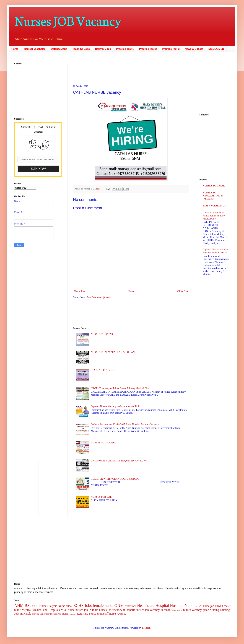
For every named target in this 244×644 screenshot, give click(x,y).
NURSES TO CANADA (103, 443)
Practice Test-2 (148, 49)
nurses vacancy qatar (196, 610)
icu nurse (204, 606)
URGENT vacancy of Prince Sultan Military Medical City (120, 388)
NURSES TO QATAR (102, 334)
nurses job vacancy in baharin (117, 610)
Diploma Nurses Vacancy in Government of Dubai (116, 406)
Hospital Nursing (184, 606)
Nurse (71, 610)
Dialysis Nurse (56, 606)
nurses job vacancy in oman (153, 610)
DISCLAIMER (216, 49)
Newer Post (80, 291)
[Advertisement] (37, 89)
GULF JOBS (131, 606)
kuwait (219, 606)
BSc (28, 606)
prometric (72, 614)
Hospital (162, 606)
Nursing (214, 610)
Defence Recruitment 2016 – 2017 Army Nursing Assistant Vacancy (125, 424)
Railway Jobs (103, 49)
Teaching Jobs (81, 49)
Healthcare (146, 606)
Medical (27, 610)
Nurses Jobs (177, 610)
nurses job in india (87, 610)
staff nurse (110, 614)
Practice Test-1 (125, 49)
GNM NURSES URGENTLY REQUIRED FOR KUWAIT (120, 461)
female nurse (103, 606)
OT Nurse (63, 614)
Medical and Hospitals (46, 610)
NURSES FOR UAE (101, 497)
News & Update (194, 49)
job (212, 606)
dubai (69, 606)
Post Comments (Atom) (99, 297)
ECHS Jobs (83, 606)
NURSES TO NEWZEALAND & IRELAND (114, 352)
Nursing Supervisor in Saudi (45, 614)
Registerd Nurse (87, 614)
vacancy (121, 614)
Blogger (146, 628)
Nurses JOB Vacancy (68, 20)
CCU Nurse (39, 606)
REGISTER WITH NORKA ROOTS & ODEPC (115, 479)
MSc (64, 610)
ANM (19, 606)
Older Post (183, 291)
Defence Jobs (59, 49)
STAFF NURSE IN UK (103, 370)
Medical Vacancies (35, 49)
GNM (119, 606)
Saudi (100, 614)
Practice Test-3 (171, 49)
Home (15, 49)
